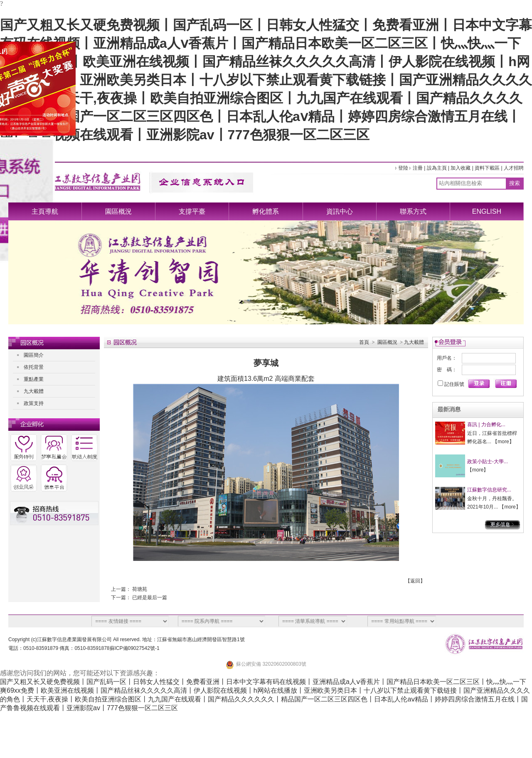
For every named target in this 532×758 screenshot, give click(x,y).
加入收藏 (461, 168)
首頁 (364, 342)
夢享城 (266, 363)
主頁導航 (45, 211)
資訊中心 (340, 211)
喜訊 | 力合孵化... (486, 425)
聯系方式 (413, 211)
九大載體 (34, 391)
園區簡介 (34, 355)
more (503, 442)
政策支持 (34, 403)
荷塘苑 (140, 589)
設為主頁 (437, 168)
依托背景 (34, 367)
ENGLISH (487, 211)
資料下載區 (487, 168)
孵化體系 (266, 211)
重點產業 (34, 379)
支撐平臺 (192, 211)
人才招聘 (514, 168)
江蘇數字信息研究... (489, 490)
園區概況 (118, 211)
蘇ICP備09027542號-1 (135, 648)
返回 (415, 581)
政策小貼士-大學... (488, 462)
